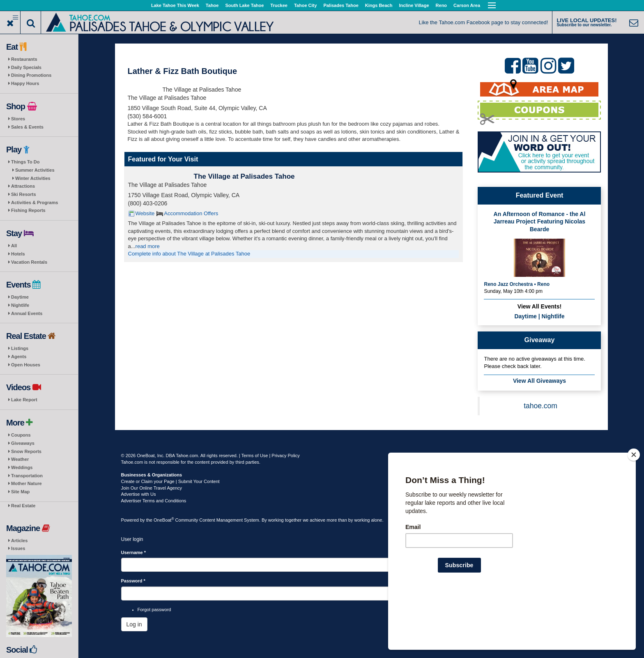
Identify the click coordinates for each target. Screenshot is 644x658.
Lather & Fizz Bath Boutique (183, 71)
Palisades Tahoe (341, 5)
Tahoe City (305, 5)
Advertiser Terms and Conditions (154, 501)
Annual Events (27, 313)
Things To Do (25, 162)
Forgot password (154, 610)
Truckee (279, 5)
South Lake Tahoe (244, 5)
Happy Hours (25, 83)
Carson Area (467, 5)
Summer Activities (35, 170)
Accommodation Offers (191, 213)
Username (134, 552)
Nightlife (20, 305)
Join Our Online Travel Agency (152, 488)
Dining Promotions (31, 75)
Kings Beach (379, 5)
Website (145, 213)
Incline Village (414, 5)
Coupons (21, 435)
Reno (442, 5)
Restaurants (24, 59)
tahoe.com (540, 406)
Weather (20, 459)
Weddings (22, 467)
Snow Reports (26, 451)
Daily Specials (26, 67)
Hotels (18, 254)
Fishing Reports (28, 210)
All (14, 246)
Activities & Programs (34, 202)
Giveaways (23, 443)
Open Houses (26, 365)
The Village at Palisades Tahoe (244, 176)
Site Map (20, 492)
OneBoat (164, 520)
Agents (19, 357)
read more (148, 246)
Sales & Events (27, 127)
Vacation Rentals (29, 262)
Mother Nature (26, 483)
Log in (134, 624)
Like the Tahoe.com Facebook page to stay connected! (484, 22)
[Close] (634, 508)
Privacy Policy (285, 456)
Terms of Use (255, 456)
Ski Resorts (24, 194)
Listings (20, 348)
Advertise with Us (139, 494)
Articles (19, 541)
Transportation (27, 476)
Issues (18, 548)
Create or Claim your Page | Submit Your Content (170, 481)
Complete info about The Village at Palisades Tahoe (189, 254)
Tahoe (212, 5)
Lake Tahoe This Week (175, 5)
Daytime (20, 297)
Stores (18, 119)
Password (133, 581)
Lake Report (24, 400)
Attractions (23, 186)
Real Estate (23, 506)
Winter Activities (33, 178)
